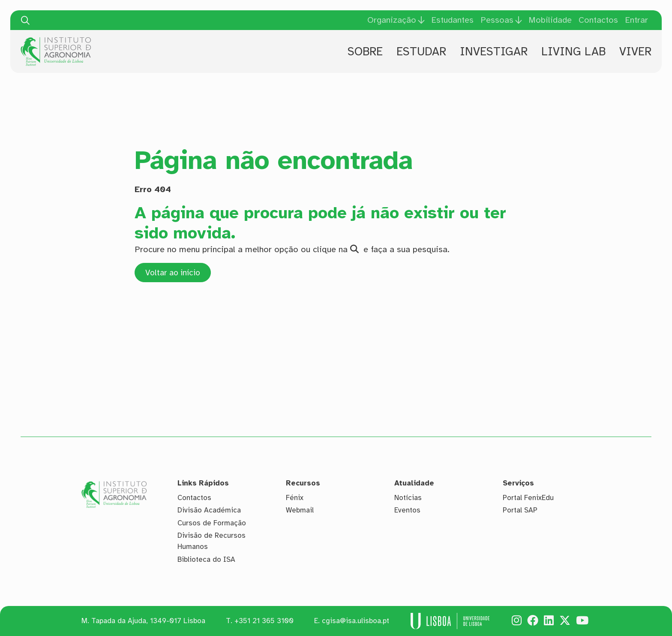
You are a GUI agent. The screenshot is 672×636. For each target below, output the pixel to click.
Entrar (636, 20)
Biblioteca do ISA (206, 559)
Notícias (408, 498)
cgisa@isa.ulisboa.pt (355, 621)
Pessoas (497, 20)
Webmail (300, 511)
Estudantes (452, 20)
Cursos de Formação (212, 523)
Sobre (365, 51)
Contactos (598, 20)
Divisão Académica (209, 511)
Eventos (407, 511)
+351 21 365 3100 (264, 621)
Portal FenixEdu (528, 498)
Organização (392, 20)
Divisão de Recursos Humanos (211, 541)
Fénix (295, 498)
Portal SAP (520, 511)
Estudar (421, 51)
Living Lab (573, 51)
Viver (635, 51)
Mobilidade (550, 20)
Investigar (494, 51)
